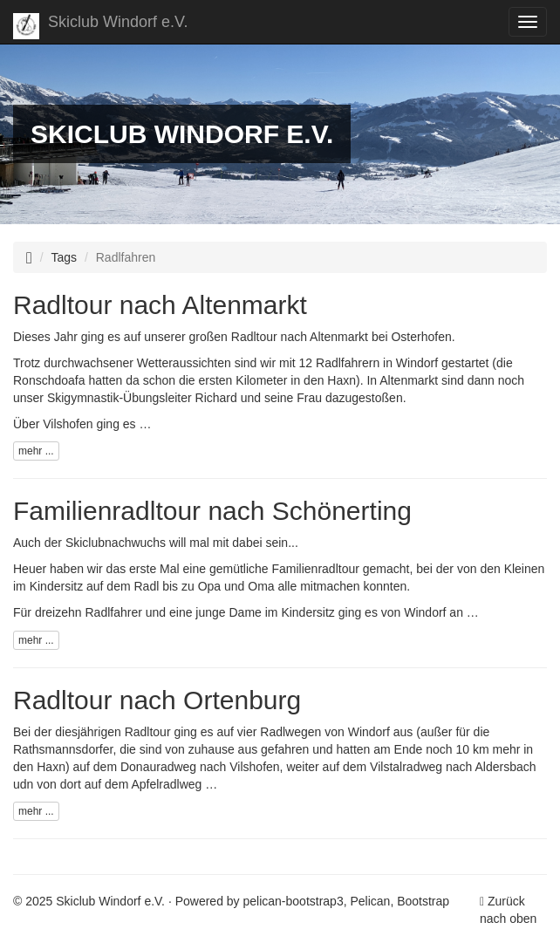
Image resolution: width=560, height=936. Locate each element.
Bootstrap (423, 901)
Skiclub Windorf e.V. (100, 26)
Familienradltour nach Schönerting (212, 511)
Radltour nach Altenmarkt (160, 305)
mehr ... (36, 451)
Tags (65, 257)
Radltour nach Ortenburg (157, 700)
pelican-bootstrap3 (294, 901)
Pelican (370, 901)
